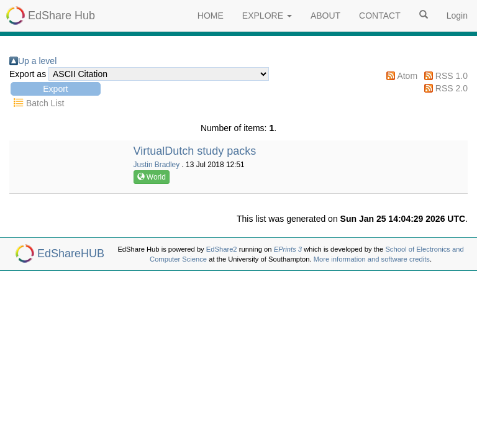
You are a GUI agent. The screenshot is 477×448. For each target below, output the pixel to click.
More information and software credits (372, 259)
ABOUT (325, 16)
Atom (407, 76)
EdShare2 (222, 249)
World (152, 177)
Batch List (45, 103)
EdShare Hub (61, 16)
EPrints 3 (288, 249)
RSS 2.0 (452, 88)
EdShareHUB (71, 254)
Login (457, 16)
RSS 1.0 (452, 76)
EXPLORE (267, 16)
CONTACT (380, 16)
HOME (211, 16)
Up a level (37, 61)
